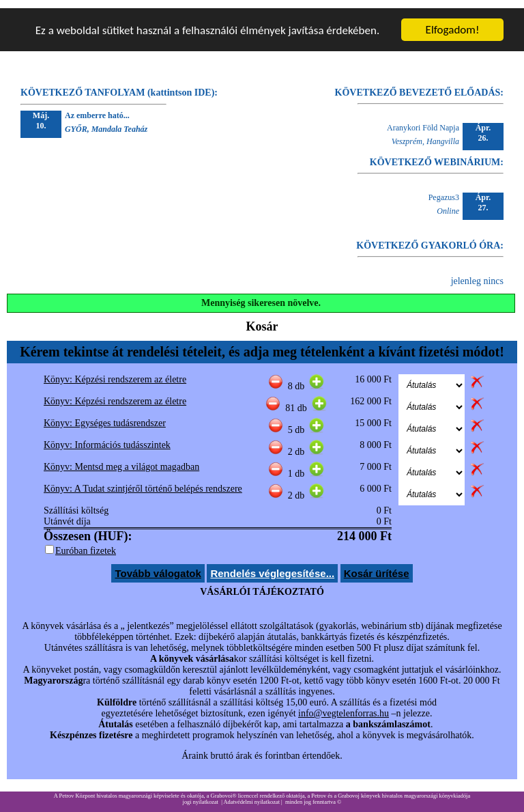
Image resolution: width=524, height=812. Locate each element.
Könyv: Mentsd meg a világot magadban (121, 459)
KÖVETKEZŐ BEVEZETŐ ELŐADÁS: (419, 84)
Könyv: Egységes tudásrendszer (105, 415)
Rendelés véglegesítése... (272, 565)
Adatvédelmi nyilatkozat (251, 794)
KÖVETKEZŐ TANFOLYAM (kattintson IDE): (119, 84)
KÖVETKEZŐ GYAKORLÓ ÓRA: (430, 237)
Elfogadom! (453, 22)
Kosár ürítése (377, 565)
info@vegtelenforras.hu (344, 705)
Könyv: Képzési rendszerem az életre (115, 371)
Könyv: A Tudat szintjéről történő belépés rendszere (143, 480)
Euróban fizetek (86, 543)
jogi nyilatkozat (201, 794)
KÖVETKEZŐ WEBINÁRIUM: (437, 154)
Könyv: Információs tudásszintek (107, 437)
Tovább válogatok (158, 565)
